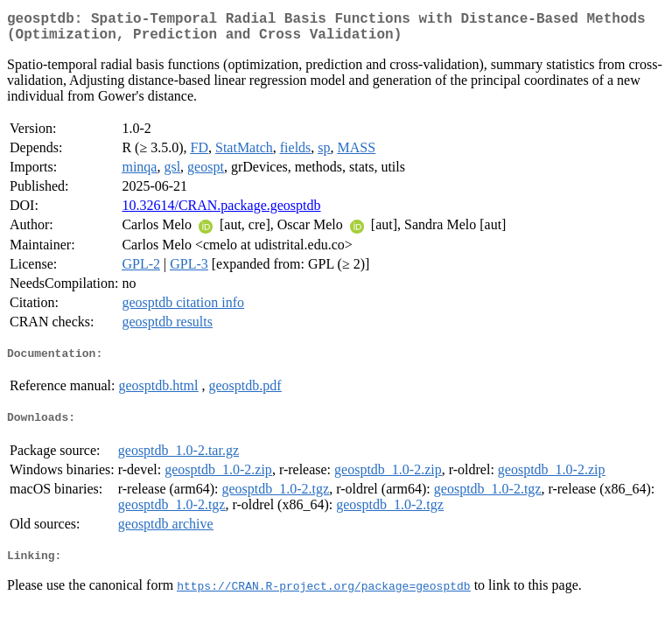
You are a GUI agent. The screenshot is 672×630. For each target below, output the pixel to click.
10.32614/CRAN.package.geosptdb (221, 212)
